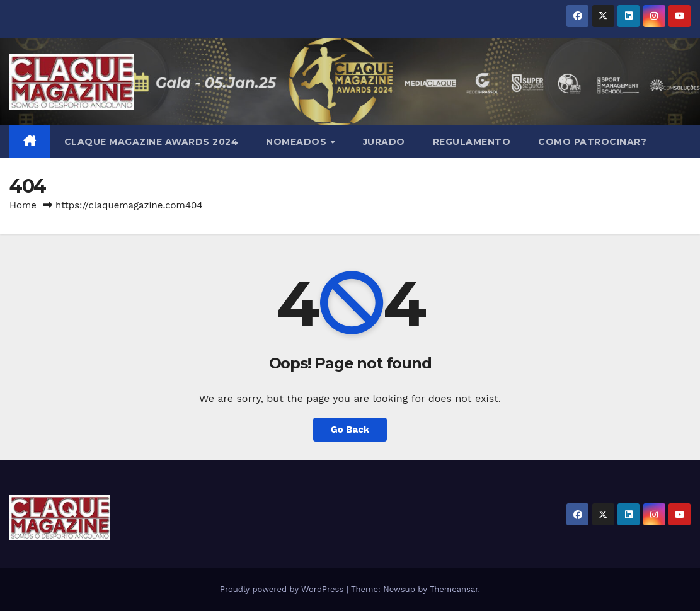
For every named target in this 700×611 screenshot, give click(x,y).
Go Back (350, 430)
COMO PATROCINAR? (592, 142)
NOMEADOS (298, 142)
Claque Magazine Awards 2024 (152, 142)
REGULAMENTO (472, 142)
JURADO (384, 142)
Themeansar (454, 589)
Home (23, 205)
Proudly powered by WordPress (283, 589)
